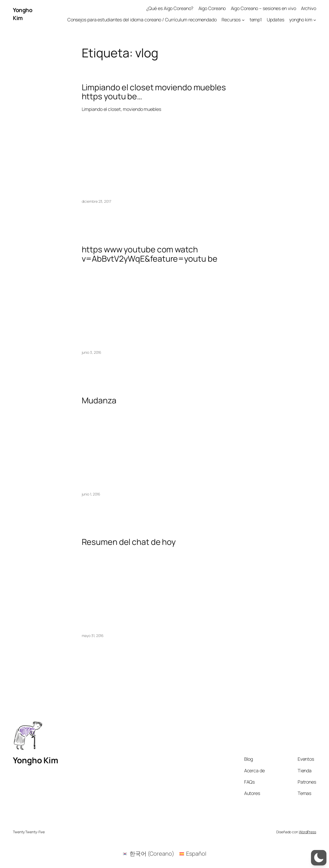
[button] (319, 858)
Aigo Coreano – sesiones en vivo (263, 8)
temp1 (256, 20)
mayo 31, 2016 (93, 636)
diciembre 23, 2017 (97, 201)
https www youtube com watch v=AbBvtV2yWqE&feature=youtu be (150, 254)
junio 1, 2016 (91, 494)
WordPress (308, 832)
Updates (275, 20)
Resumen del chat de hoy (129, 542)
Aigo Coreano (212, 8)
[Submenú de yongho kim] (315, 20)
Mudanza (99, 401)
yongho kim (301, 20)
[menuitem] (148, 854)
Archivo (309, 8)
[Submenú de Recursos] (243, 20)
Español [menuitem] (196, 854)
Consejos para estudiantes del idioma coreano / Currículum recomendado (142, 20)
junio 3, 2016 (92, 352)
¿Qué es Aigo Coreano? (170, 8)
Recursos (231, 20)
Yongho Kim (22, 14)
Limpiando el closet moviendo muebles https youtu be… (154, 92)
